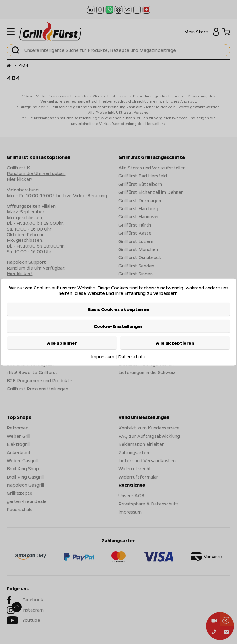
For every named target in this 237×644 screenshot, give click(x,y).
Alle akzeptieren (175, 343)
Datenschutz (132, 356)
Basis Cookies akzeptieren (119, 309)
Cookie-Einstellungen (119, 326)
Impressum (103, 356)
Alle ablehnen (62, 343)
